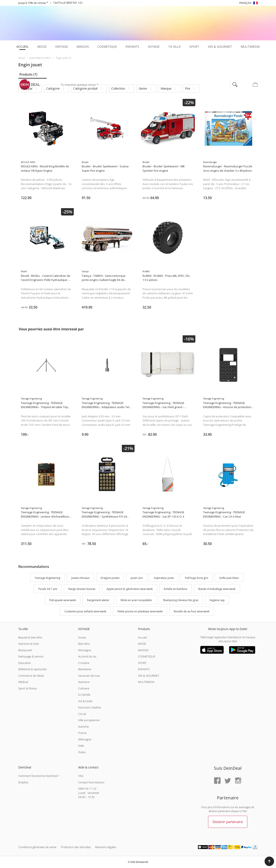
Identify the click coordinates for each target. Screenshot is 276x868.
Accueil (142, 637)
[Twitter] (228, 781)
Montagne (84, 650)
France (82, 733)
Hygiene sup (217, 600)
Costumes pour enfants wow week (85, 611)
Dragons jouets (110, 578)
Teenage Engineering (47, 578)
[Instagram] (238, 781)
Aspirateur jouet (164, 578)
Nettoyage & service (31, 656)
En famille (84, 695)
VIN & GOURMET (149, 676)
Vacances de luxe (89, 676)
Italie (81, 746)
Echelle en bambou (176, 589)
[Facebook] (217, 781)
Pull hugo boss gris (197, 578)
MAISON (143, 650)
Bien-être (84, 644)
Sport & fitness (28, 688)
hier (245, 811)
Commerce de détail (31, 676)
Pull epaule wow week (63, 600)
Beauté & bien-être (30, 637)
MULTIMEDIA (146, 682)
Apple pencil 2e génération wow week (130, 589)
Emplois (23, 782)
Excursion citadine (89, 707)
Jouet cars (137, 578)
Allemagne (85, 739)
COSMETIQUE (147, 656)
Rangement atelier (98, 600)
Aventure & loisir (29, 644)
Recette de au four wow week (192, 611)
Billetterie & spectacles (33, 669)
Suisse (82, 637)
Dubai (82, 752)
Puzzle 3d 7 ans (48, 589)
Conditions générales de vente (37, 847)
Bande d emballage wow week (217, 589)
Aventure (84, 682)
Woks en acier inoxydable (136, 600)
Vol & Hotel (85, 701)
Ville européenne (89, 720)
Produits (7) (28, 74)
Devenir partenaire (228, 822)
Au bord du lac (87, 656)
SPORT (142, 663)
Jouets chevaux (80, 578)
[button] (269, 861)
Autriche (83, 727)
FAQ (81, 776)
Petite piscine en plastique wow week (140, 611)
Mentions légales (106, 847)
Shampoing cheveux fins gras (181, 600)
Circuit (82, 714)
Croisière (84, 663)
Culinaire (84, 688)
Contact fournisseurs (91, 782)
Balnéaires (85, 669)
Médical (23, 682)
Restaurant (25, 650)
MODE (142, 644)
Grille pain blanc (229, 578)
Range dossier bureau (82, 589)
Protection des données (76, 847)
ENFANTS (144, 669)
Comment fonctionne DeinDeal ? (39, 776)
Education (25, 663)
